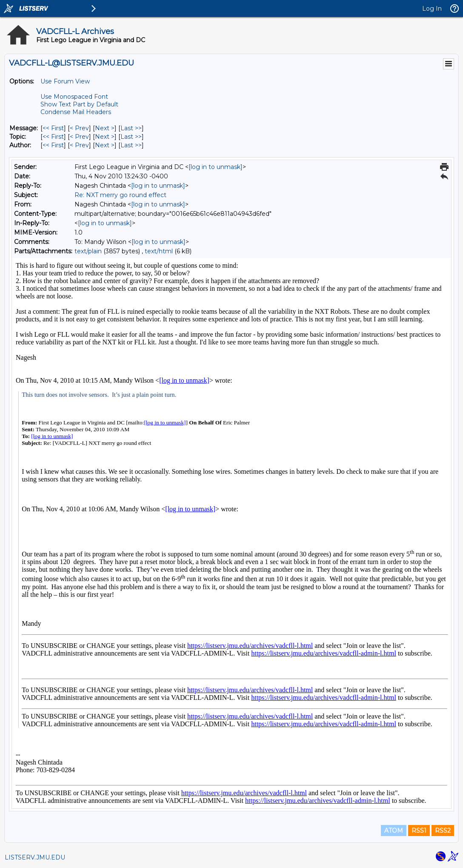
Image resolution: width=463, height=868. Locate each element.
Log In (432, 9)
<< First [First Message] (53, 128)
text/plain (88, 251)
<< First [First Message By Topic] (53, 137)
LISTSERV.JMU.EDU (35, 857)
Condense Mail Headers (76, 112)
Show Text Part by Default (79, 104)
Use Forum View (65, 81)
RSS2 (443, 831)
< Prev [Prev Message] (79, 128)
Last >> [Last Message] (131, 128)
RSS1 (419, 831)
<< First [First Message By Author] (53, 145)
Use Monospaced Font (74, 97)
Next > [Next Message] (105, 128)
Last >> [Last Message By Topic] (131, 137)
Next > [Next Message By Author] (105, 145)
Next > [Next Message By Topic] (105, 137)
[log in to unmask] (216, 167)
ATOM (394, 831)
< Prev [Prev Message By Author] (79, 145)
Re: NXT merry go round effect (120, 195)
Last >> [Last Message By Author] (131, 145)
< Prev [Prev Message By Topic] (79, 137)
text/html (159, 251)
